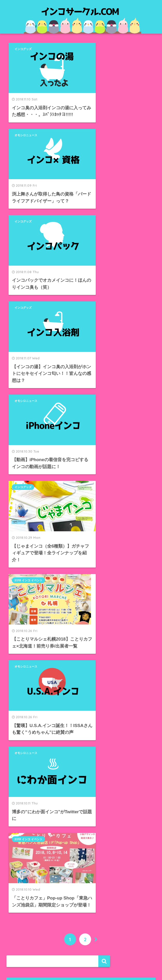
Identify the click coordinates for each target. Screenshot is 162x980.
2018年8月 (21, 756)
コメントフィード (28, 905)
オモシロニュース (100, 49)
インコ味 (20, 819)
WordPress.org (26, 916)
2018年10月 (23, 733)
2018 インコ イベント (29, 295)
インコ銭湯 (22, 830)
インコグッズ (24, 49)
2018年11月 (23, 721)
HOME (81, 958)
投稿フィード (24, 893)
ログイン (20, 881)
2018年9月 (21, 744)
